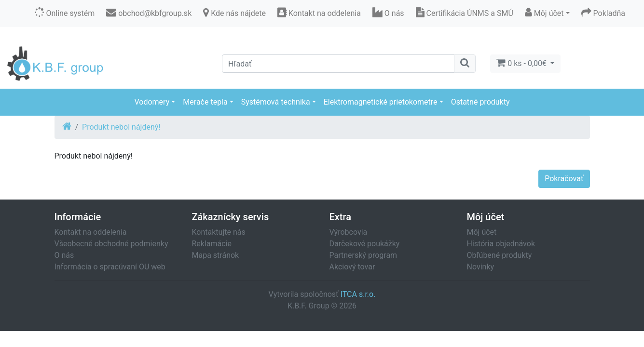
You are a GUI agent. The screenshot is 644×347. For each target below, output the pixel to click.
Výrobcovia (349, 232)
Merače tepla (205, 102)
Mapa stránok (216, 255)
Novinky (481, 267)
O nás (64, 255)
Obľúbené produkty (500, 255)
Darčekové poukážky (365, 244)
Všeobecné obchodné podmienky (111, 244)
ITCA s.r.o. (358, 294)
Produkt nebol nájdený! (121, 127)
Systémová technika (276, 102)
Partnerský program (363, 255)
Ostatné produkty (480, 102)
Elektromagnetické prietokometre (381, 102)
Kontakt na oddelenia (91, 232)
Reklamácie (212, 244)
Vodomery (152, 102)
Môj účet (482, 232)
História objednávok (501, 244)
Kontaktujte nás (219, 232)
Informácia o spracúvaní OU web (110, 267)
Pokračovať (564, 179)
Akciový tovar (352, 267)
